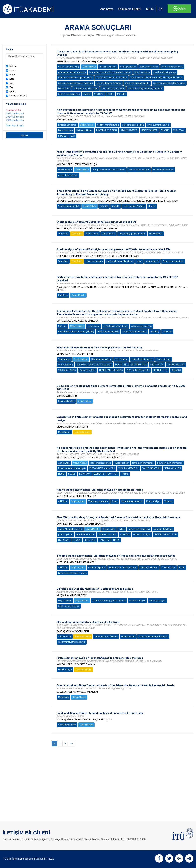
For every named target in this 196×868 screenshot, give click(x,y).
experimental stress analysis (72, 642)
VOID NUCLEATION (67, 370)
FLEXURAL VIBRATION (128, 468)
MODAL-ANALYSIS (172, 468)
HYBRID (87, 94)
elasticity (155, 332)
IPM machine (64, 88)
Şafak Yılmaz (64, 359)
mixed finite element (68, 175)
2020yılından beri (15, 120)
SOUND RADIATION (151, 468)
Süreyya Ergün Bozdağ (69, 206)
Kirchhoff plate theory (163, 170)
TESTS (116, 540)
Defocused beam (85, 130)
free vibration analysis (139, 170)
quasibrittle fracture (85, 534)
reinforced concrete (107, 534)
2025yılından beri (15, 113)
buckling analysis (158, 600)
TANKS (125, 474)
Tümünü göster (14, 110)
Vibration (168, 501)
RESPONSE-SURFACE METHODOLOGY (94, 365)
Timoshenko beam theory (115, 326)
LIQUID (61, 474)
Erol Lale (62, 326)
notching (104, 206)
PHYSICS (62, 136)
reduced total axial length (86, 88)
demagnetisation (128, 67)
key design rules (142, 72)
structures (167, 332)
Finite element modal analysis (72, 573)
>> (71, 744)
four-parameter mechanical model (109, 170)
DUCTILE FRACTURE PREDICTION (131, 365)
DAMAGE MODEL (88, 370)
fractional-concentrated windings (111, 78)
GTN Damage (121, 359)
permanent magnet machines (72, 72)
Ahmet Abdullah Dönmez (70, 529)
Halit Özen (63, 295)
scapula (115, 206)
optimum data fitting (163, 529)
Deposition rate (66, 130)
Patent (13, 70)
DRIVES (110, 94)
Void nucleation (66, 365)
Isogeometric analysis (101, 463)
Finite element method (143, 463)
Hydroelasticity (122, 463)
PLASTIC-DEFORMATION (138, 370)
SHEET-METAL (157, 365)
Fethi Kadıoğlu (65, 170)
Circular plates (168, 567)
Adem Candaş (65, 637)
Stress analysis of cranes (106, 637)
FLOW (72, 136)
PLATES (72, 474)
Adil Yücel (63, 501)
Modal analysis (153, 501)
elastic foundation (94, 261)
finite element (156, 234)
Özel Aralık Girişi (15, 125)
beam (139, 261)
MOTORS (121, 94)
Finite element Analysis (134, 206)
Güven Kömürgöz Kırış (69, 67)
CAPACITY (104, 540)
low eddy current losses (113, 88)
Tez (11, 87)
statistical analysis (142, 534)
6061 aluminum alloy (101, 359)
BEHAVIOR (176, 370)
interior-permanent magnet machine (75, 78)
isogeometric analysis (142, 326)
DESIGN (77, 540)
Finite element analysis (158, 125)
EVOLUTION (179, 130)
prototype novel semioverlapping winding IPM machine (156, 78)
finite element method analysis (153, 637)
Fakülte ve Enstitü (130, 9)
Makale (13, 66)
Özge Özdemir (65, 600)
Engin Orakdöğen (66, 401)
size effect (125, 534)
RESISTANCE (90, 540)
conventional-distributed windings (169, 83)
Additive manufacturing (108, 125)
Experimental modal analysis (72, 468)
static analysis (109, 234)
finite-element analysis (69, 94)
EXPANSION (85, 474)
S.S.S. (150, 9)
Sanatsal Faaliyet (18, 96)
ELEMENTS (99, 474)
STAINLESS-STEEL (129, 130)
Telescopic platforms (98, 501)
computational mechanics (135, 332)
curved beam (93, 326)
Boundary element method (170, 463)
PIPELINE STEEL (161, 370)
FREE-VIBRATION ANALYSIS (102, 468)
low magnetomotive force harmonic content (110, 72)
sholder (152, 206)
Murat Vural (64, 697)
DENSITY (165, 130)
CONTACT (113, 474)
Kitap (12, 79)
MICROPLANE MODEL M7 (166, 534)
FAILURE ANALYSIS (176, 365)
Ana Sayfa (107, 9)
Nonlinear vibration (149, 567)
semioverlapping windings (109, 83)
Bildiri (12, 91)
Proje (12, 75)
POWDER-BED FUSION (107, 130)
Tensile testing (164, 359)
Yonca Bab (63, 234)
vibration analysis (138, 600)
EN (161, 9)
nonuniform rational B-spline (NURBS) (76, 332)
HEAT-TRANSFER (149, 130)
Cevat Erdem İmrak (67, 725)
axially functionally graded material (109, 600)
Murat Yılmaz (64, 432)
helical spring (92, 234)
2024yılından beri (15, 117)
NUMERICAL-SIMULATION (111, 370)
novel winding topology (165, 72)
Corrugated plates (97, 567)
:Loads (182, 567)
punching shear (65, 534)
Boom (115, 501)
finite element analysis (172, 67)
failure (122, 529)
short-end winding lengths (137, 83)
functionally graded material (132, 234)
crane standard (128, 637)
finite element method (173, 261)
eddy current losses (149, 67)
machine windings (108, 67)
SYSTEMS (99, 94)
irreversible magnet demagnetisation (145, 88)
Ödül (12, 83)
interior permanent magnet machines (76, 83)
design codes (109, 529)
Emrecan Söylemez (67, 125)
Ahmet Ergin (64, 463)
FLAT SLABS (64, 540)
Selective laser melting (133, 125)
